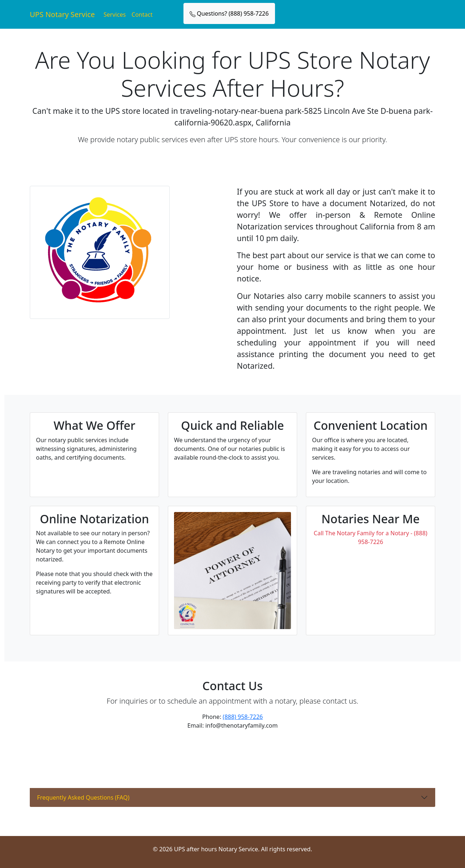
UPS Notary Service (62, 14)
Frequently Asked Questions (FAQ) (83, 797)
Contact (142, 15)
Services (115, 15)
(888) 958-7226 (243, 717)
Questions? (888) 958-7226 (229, 13)
